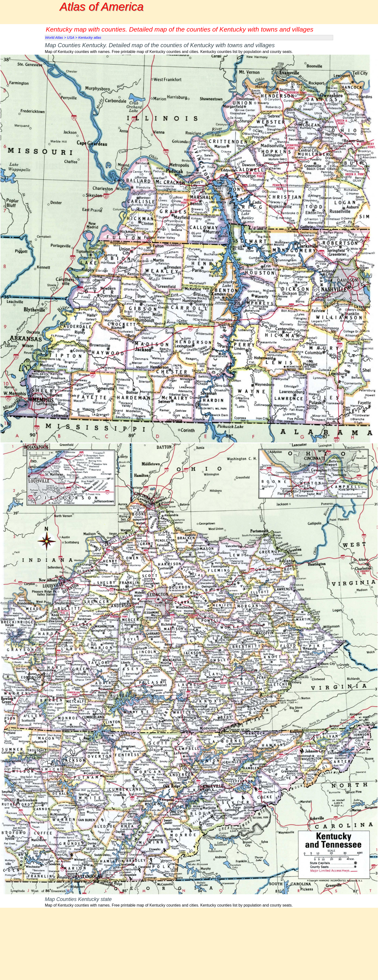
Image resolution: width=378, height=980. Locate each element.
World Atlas (54, 38)
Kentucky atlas (90, 38)
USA (71, 38)
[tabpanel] (189, 47)
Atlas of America (102, 7)
